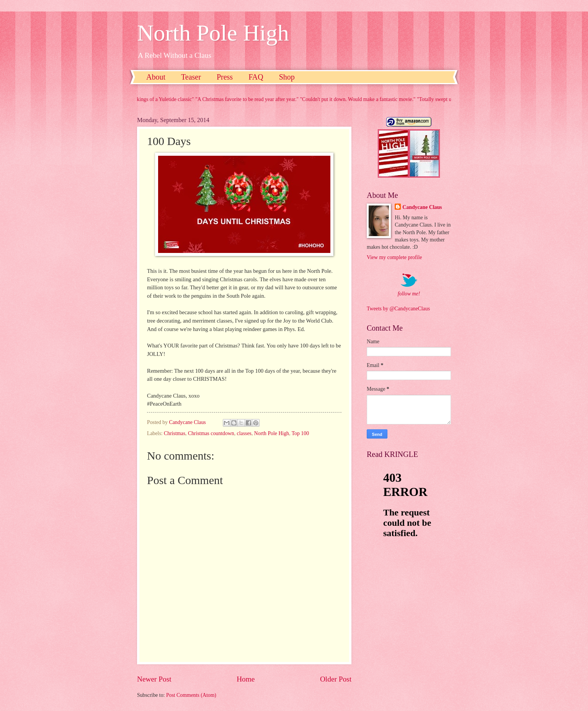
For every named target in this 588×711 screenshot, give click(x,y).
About (156, 77)
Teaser (191, 77)
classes (244, 433)
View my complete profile (394, 257)
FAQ (256, 77)
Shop (287, 77)
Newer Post (154, 679)
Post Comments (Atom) (191, 695)
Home (246, 679)
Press (225, 77)
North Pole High (213, 33)
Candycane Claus (422, 207)
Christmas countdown (211, 433)
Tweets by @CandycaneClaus (398, 309)
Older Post (336, 679)
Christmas (175, 433)
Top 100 (300, 433)
